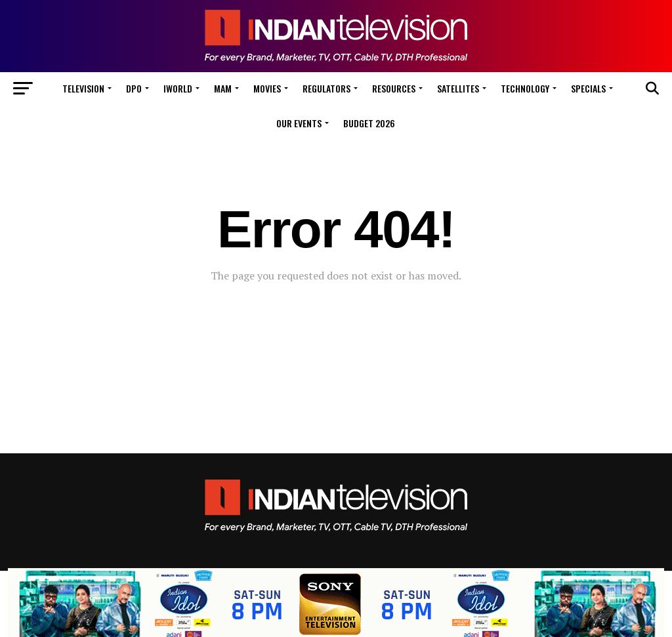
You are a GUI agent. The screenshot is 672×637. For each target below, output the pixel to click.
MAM (223, 88)
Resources (394, 88)
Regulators (326, 88)
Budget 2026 (369, 123)
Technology (525, 88)
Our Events (299, 123)
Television (83, 88)
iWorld (178, 88)
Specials (588, 88)
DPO (134, 88)
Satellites (458, 88)
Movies (267, 88)
